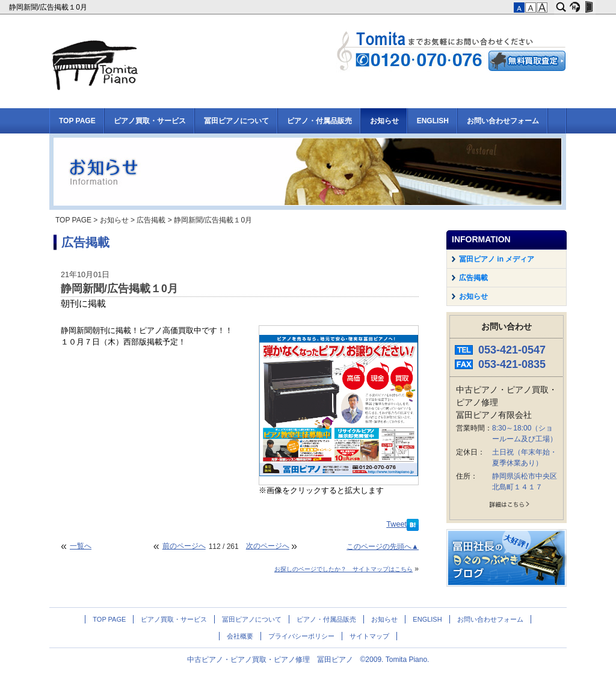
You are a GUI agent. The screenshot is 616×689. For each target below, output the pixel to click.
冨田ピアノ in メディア (497, 259)
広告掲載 (151, 220)
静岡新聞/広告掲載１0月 (49, 7)
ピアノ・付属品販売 (319, 121)
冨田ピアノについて (236, 121)
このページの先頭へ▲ (383, 547)
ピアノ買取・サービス (150, 121)
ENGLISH (433, 121)
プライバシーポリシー (301, 636)
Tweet (396, 524)
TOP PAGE (77, 121)
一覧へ (81, 546)
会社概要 (240, 636)
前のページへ (184, 546)
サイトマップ (369, 636)
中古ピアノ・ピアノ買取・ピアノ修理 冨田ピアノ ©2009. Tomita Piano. (308, 660)
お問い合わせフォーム (503, 121)
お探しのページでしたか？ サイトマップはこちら (343, 569)
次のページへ (268, 546)
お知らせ (384, 121)
